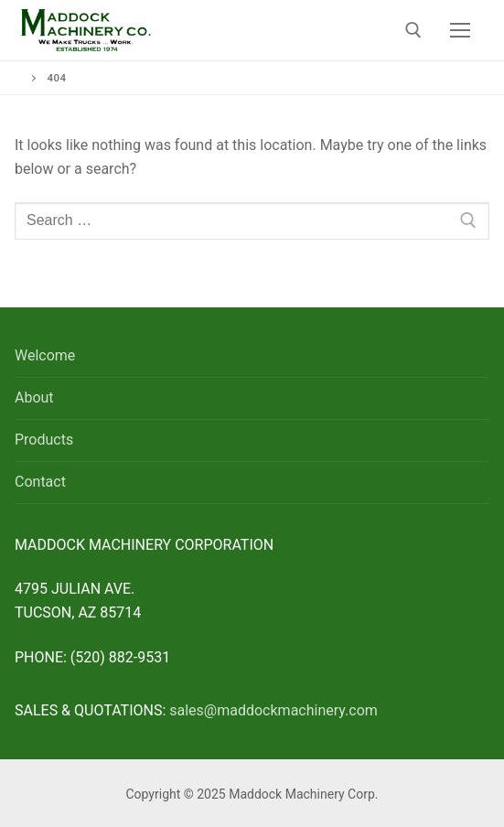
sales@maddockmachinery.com (273, 710)
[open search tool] (413, 30)
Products (44, 440)
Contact (40, 482)
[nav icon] (460, 30)
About (34, 397)
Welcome (45, 355)
